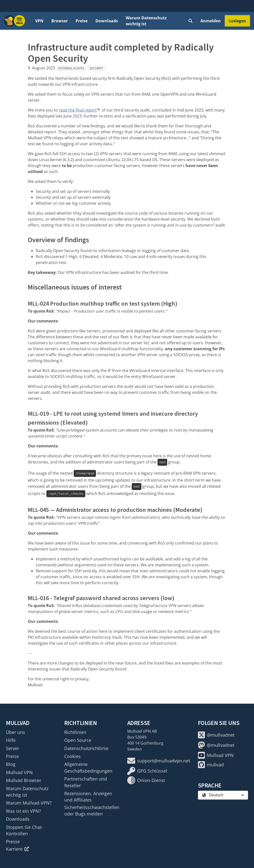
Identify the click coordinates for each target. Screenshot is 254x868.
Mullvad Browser (24, 780)
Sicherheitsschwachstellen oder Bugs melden (92, 810)
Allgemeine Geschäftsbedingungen (88, 767)
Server (13, 748)
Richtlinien (75, 732)
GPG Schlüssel (147, 771)
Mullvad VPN (19, 772)
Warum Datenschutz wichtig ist (146, 21)
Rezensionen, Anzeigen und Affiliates (88, 797)
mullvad (211, 765)
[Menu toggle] (20, 21)
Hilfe (11, 740)
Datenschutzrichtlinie (86, 748)
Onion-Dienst (146, 780)
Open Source (78, 740)
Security (96, 68)
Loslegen (237, 21)
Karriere (17, 849)
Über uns (16, 732)
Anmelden (211, 21)
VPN (39, 21)
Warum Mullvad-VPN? (29, 803)
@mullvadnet (216, 735)
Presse (13, 841)
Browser (60, 21)
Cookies (72, 756)
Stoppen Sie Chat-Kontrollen (24, 830)
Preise (82, 21)
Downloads (107, 21)
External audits (71, 68)
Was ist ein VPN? (23, 811)
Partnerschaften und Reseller (86, 782)
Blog (11, 764)
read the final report (78, 110)
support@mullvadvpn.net (159, 761)
